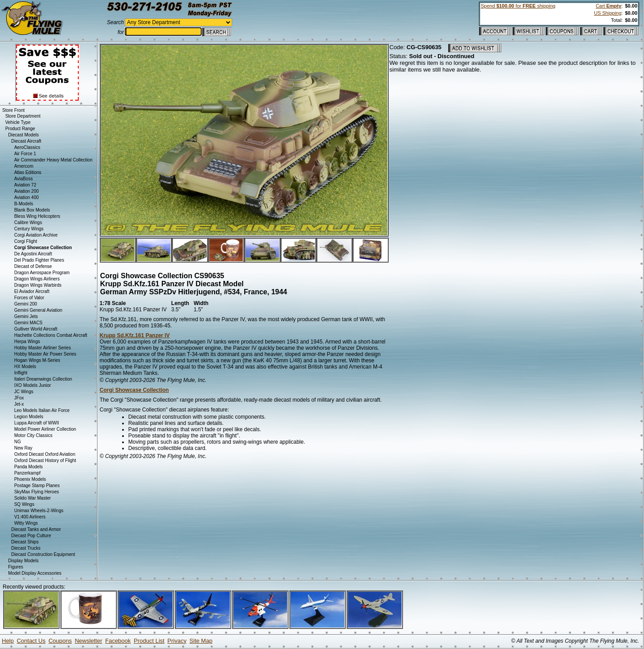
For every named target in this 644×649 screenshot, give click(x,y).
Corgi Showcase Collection (134, 390)
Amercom (24, 166)
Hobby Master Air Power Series (45, 354)
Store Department (23, 116)
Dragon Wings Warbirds (38, 285)
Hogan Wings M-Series (37, 360)
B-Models (24, 204)
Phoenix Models (30, 479)
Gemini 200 (26, 304)
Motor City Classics (34, 435)
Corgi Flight (26, 241)
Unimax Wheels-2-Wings (39, 511)
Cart (608, 6)
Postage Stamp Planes (37, 486)
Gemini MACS (28, 323)
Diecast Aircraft (26, 141)
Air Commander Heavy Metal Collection (53, 160)
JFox (19, 398)
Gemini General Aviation (38, 310)
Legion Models (29, 417)
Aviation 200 (27, 191)
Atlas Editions (28, 172)
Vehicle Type (18, 122)
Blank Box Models (32, 210)
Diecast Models (23, 135)
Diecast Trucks (26, 548)
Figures (15, 567)
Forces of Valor (29, 298)
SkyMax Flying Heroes (37, 492)
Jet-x (19, 404)
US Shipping (608, 13)
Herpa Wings (27, 341)
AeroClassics (27, 147)
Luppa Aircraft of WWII (37, 423)
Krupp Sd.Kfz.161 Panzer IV (135, 335)
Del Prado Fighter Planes (39, 260)
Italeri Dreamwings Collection (43, 379)
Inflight (21, 373)
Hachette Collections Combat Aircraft (51, 335)
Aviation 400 (27, 197)
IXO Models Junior (33, 385)
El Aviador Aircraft (32, 291)
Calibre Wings (28, 223)
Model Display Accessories (35, 573)
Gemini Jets (26, 316)
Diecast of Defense (33, 266)
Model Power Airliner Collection (45, 429)
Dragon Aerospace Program (42, 273)
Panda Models (29, 467)
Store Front (13, 110)
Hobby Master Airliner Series (43, 348)
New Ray (23, 448)
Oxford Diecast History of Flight (45, 460)
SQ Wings (24, 504)
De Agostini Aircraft (33, 254)
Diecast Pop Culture (31, 536)
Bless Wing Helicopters (37, 216)
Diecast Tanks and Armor (36, 529)
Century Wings (29, 229)
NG (18, 442)
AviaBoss (24, 179)
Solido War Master (33, 498)
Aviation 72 (25, 185)
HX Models (25, 367)
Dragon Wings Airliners (37, 279)
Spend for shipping (518, 6)
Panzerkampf (28, 473)
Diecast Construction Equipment (43, 554)
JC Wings (24, 392)
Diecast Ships (25, 542)
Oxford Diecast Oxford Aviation (45, 454)
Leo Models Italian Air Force (42, 410)
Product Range (20, 129)
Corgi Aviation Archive (36, 235)
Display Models (23, 561)
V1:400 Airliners (30, 517)
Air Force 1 (25, 154)
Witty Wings (26, 523)
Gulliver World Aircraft (36, 329)
